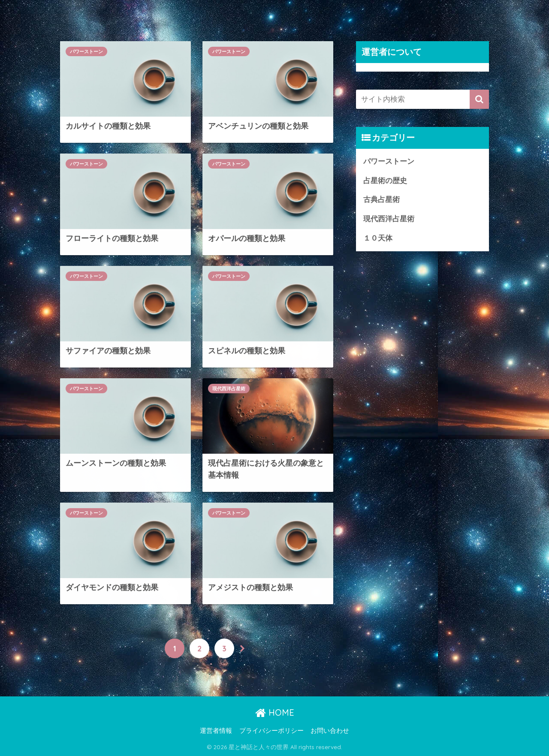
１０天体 (378, 238)
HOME (275, 712)
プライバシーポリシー (271, 731)
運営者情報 (216, 731)
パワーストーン (86, 51)
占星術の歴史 (385, 181)
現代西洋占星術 (229, 389)
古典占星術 (382, 200)
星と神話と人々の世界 (114, 11)
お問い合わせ (330, 731)
